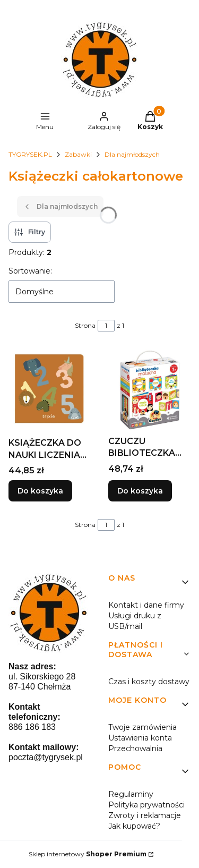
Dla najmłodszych (132, 154)
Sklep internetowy (88, 854)
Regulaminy (131, 794)
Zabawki (78, 154)
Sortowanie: (30, 271)
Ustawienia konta (140, 738)
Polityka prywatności (146, 805)
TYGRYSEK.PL (30, 154)
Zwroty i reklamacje (145, 815)
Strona (85, 325)
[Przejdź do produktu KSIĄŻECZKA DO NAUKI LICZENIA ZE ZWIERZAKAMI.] (50, 391)
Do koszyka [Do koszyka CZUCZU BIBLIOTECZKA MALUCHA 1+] (140, 491)
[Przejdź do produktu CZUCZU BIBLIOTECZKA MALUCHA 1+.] (150, 390)
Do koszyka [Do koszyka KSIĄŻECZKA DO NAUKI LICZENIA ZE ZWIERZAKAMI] (40, 491)
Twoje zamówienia (142, 727)
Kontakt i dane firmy (146, 605)
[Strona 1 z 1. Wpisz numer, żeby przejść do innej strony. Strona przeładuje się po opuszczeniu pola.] (106, 326)
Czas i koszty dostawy (149, 682)
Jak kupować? (134, 826)
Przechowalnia (135, 748)
